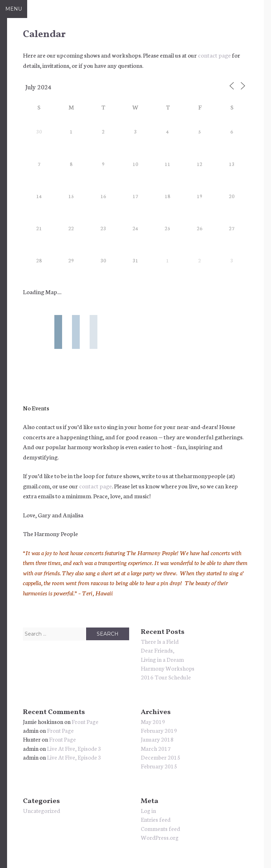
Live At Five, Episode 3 (74, 748)
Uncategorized (41, 810)
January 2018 (157, 739)
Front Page (85, 721)
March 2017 (156, 748)
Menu (14, 9)
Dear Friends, (158, 650)
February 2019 (159, 730)
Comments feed (160, 828)
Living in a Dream (162, 659)
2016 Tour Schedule (166, 677)
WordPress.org (160, 837)
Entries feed (156, 819)
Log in (148, 810)
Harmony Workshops (168, 668)
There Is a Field (160, 641)
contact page (214, 55)
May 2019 (153, 721)
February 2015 (159, 766)
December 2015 (161, 757)
